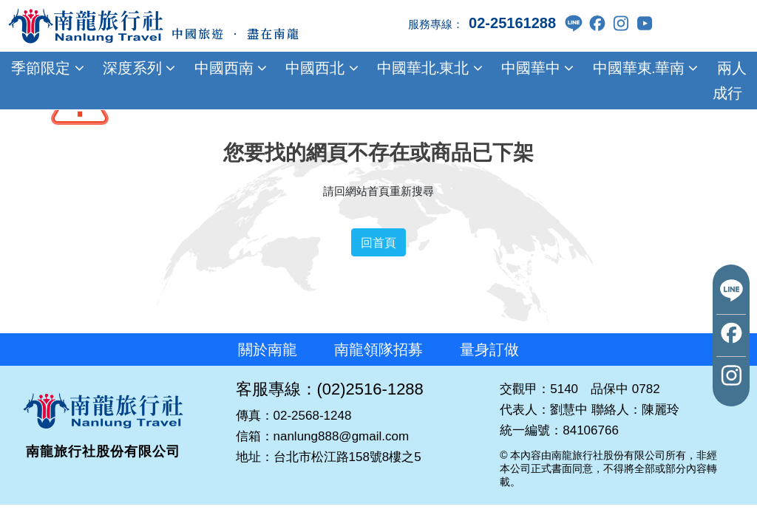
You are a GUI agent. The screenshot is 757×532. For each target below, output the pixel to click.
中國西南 (228, 68)
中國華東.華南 (643, 68)
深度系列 (138, 68)
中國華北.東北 (428, 68)
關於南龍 (268, 349)
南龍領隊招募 (378, 349)
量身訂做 (489, 349)
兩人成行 (729, 81)
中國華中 (536, 68)
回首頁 (378, 242)
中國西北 (320, 68)
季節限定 (46, 68)
